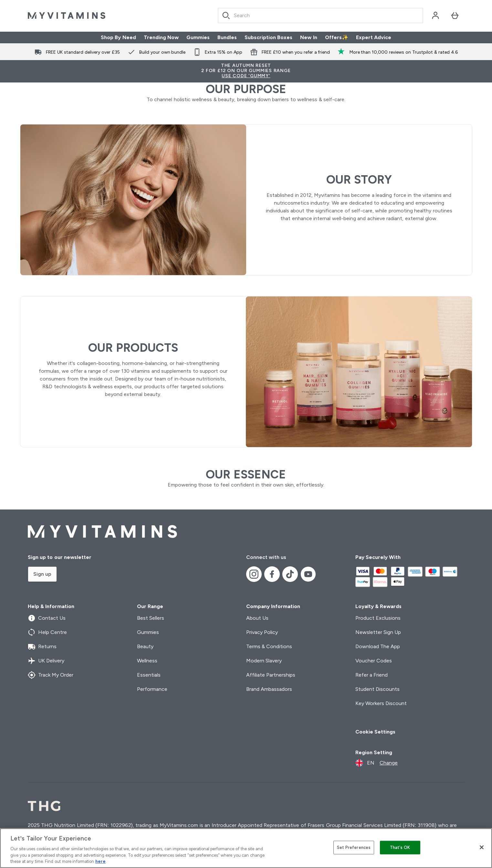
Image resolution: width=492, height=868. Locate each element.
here (100, 861)
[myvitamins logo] (67, 16)
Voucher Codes (374, 661)
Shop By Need (118, 37)
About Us (257, 618)
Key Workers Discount (381, 703)
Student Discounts (377, 689)
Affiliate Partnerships (271, 675)
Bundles (227, 37)
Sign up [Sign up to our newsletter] (42, 574)
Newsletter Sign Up (378, 632)
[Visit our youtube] (308, 574)
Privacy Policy (262, 632)
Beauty (145, 646)
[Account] (435, 16)
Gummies (198, 37)
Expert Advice (374, 37)
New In (309, 37)
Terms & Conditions (269, 646)
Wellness (147, 661)
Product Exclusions (378, 618)
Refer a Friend (372, 675)
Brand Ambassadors (269, 689)
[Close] (482, 847)
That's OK (400, 847)
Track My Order (51, 675)
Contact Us (47, 618)
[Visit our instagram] (254, 574)
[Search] (226, 16)
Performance (152, 689)
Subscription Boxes (268, 37)
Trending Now (161, 37)
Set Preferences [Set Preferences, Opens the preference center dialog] (354, 847)
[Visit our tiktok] (290, 574)
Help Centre (47, 632)
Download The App (378, 646)
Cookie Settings (375, 732)
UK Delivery (46, 661)
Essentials (149, 675)
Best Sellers (151, 618)
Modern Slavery (264, 661)
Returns (42, 647)
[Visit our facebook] (272, 574)
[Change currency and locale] (377, 763)
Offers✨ (337, 37)
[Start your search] (320, 16)
